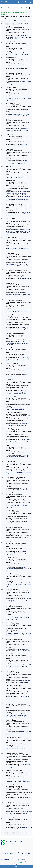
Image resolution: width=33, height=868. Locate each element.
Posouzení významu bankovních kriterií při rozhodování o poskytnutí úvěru (18, 114)
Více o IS (23, 860)
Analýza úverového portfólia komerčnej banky (16, 552)
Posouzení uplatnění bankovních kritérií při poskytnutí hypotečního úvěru (17, 264)
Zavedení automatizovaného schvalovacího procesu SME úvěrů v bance (18, 472)
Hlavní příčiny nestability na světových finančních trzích (17, 617)
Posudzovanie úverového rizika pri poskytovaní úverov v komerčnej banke (17, 715)
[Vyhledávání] (22, 2)
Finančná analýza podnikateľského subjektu (18, 697)
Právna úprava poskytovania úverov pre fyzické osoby (18, 358)
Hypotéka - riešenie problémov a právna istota (19, 812)
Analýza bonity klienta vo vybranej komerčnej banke (17, 36)
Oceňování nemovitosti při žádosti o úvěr (16, 342)
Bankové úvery (25, 278)
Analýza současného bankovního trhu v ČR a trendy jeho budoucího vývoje (19, 294)
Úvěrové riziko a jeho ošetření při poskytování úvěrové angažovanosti (18, 193)
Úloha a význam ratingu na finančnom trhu (18, 374)
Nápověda (6, 860)
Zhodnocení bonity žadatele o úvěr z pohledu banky (18, 82)
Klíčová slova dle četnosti (22, 21)
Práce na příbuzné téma (22, 8)
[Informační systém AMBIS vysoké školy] (4, 2)
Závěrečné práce (9, 8)
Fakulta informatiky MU (17, 843)
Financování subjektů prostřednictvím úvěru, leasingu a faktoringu (17, 392)
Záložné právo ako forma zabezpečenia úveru (19, 599)
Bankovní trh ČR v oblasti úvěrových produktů (18, 505)
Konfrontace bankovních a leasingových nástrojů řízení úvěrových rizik (17, 162)
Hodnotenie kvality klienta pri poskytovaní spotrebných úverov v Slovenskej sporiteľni (18, 231)
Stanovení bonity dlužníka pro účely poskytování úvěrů (18, 584)
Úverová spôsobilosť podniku (16, 248)
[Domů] (18, 2)
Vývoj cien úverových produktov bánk (16, 748)
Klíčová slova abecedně (8, 21)
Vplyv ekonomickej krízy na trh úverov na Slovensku (18, 765)
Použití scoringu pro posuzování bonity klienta (18, 213)
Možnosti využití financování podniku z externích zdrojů (18, 456)
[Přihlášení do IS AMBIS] (30, 2)
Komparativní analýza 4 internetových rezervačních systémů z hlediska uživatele (19, 633)
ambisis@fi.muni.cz (9, 855)
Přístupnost (23, 861)
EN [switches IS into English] (26, 2)
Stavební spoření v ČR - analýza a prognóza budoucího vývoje (19, 440)
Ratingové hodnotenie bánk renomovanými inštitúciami (18, 568)
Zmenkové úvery (26, 827)
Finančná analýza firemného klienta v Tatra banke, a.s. (18, 98)
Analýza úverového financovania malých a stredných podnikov (19, 732)
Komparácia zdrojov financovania (17, 328)
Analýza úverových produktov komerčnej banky (18, 666)
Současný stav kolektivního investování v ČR (17, 129)
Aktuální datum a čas (25, 855)
